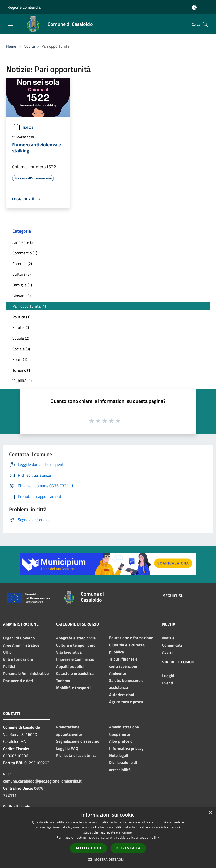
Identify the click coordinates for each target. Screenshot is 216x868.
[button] (108, 859)
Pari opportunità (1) (29, 306)
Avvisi (167, 652)
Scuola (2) (21, 338)
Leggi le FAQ (67, 748)
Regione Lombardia (24, 7)
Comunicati (172, 645)
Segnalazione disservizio (78, 741)
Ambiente (118, 673)
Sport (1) (20, 359)
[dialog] (108, 838)
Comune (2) (22, 264)
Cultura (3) (22, 274)
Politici (9, 666)
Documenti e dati (18, 681)
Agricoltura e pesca (126, 702)
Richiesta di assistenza (76, 755)
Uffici (8, 652)
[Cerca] (205, 24)
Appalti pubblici (70, 666)
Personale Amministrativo (26, 673)
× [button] (210, 813)
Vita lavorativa (69, 652)
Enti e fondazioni (18, 659)
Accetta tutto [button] (88, 848)
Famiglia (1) (22, 285)
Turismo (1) (22, 370)
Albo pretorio (121, 741)
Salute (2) (21, 327)
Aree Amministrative (21, 645)
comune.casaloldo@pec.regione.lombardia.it (42, 781)
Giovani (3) (22, 296)
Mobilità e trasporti (73, 688)
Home (11, 46)
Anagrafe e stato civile (76, 638)
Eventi (168, 683)
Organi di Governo (19, 638)
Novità (29, 46)
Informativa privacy (126, 748)
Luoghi (168, 676)
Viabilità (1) (22, 381)
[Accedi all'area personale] (194, 7)
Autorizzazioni (122, 695)
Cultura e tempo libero (76, 645)
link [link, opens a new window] (157, 837)
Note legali (119, 755)
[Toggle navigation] (10, 24)
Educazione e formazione (131, 638)
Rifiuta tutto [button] (128, 848)
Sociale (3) (21, 349)
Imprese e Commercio (75, 659)
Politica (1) (21, 317)
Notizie (23, 127)
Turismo (63, 681)
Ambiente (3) (23, 242)
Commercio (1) (25, 253)
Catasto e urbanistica (75, 673)
